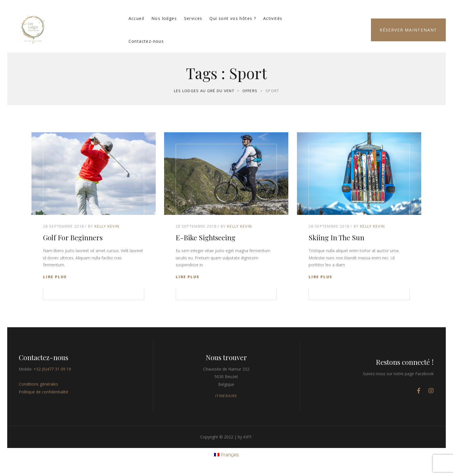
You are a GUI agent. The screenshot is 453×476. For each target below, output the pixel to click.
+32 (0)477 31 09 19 (52, 369)
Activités (273, 18)
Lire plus (55, 277)
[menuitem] (226, 454)
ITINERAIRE (226, 396)
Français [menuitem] (230, 455)
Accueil (137, 18)
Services (193, 18)
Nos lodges (164, 18)
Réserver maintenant (408, 30)
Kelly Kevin (107, 226)
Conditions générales (38, 384)
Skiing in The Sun (336, 237)
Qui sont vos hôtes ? (233, 18)
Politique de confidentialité (43, 392)
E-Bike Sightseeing (206, 237)
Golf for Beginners (73, 237)
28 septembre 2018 (63, 226)
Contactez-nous (146, 41)
